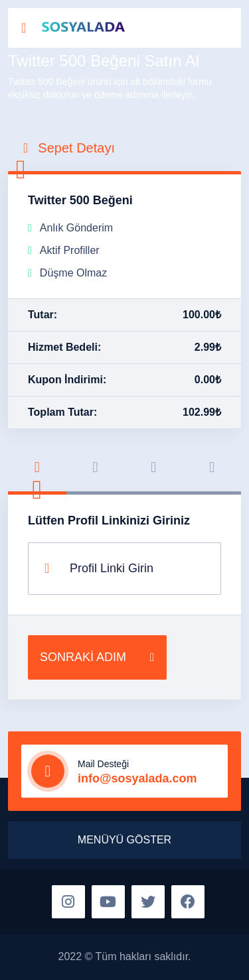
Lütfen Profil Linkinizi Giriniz (109, 521)
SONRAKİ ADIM (97, 657)
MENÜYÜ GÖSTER (124, 840)
